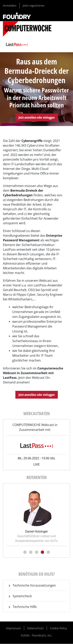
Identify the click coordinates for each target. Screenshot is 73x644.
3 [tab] (37, 552)
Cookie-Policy (58, 628)
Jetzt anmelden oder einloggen (37, 117)
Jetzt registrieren (34, 6)
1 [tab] (25, 552)
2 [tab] (31, 552)
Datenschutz (35, 628)
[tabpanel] (36, 515)
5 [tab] (48, 552)
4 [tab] (42, 552)
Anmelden (10, 6)
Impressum (13, 628)
